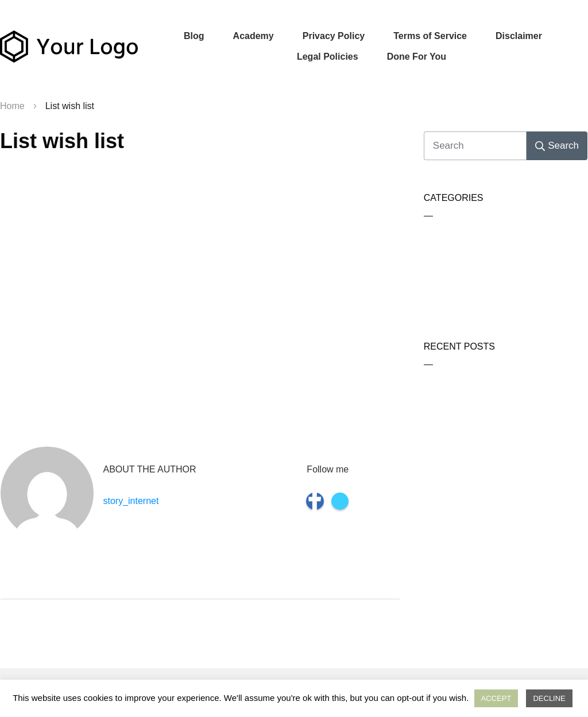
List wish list (62, 141)
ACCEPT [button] (496, 698)
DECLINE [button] (549, 698)
